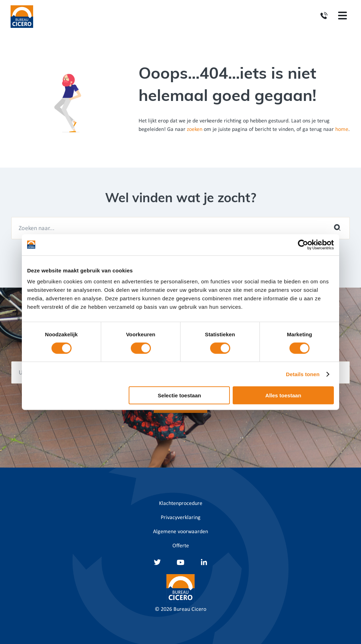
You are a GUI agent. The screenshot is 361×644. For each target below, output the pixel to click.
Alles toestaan (283, 395)
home (342, 130)
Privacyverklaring (181, 518)
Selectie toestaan (180, 395)
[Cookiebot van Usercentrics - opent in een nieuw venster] (303, 245)
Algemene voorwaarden (180, 532)
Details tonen (303, 374)
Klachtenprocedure (181, 504)
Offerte (181, 546)
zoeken (195, 130)
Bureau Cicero (190, 609)
